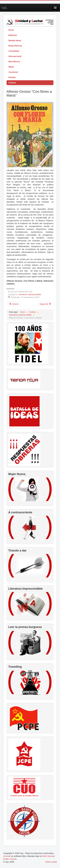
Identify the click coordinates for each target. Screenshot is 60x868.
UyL (4, 8)
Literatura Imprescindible (30, 294)
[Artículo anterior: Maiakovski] (14, 304)
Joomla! (7, 856)
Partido (12, 77)
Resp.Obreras (15, 46)
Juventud (13, 72)
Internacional (15, 56)
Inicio (11, 30)
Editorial (13, 35)
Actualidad (14, 51)
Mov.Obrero (14, 62)
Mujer (11, 67)
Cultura (12, 83)
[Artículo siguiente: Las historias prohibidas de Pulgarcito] (45, 304)
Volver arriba (51, 862)
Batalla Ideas (15, 40)
